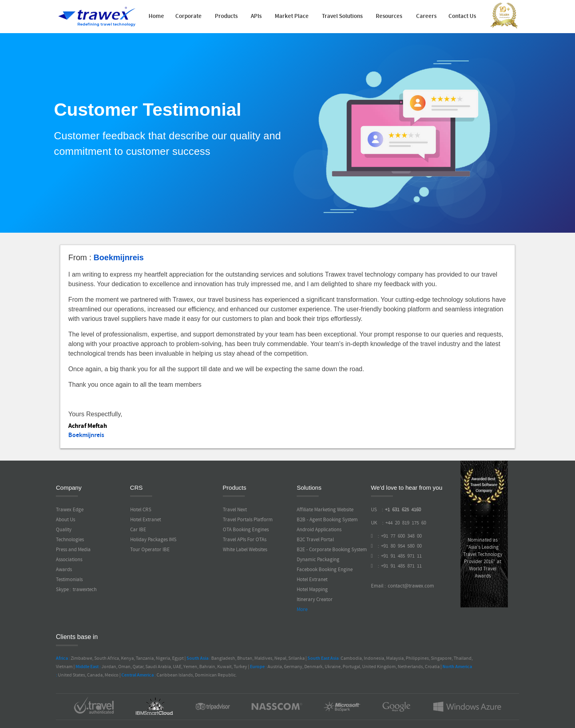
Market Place (292, 16)
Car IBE (138, 530)
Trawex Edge (70, 510)
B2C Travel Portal (315, 540)
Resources (389, 16)
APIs (256, 16)
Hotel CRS (141, 510)
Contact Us (462, 16)
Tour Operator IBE (150, 550)
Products (226, 16)
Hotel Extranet (146, 520)
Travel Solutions (342, 16)
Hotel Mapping (312, 590)
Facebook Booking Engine (325, 570)
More (302, 609)
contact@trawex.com (410, 586)
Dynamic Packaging (318, 560)
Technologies (70, 540)
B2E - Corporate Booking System (332, 550)
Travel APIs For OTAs (245, 540)
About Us (65, 520)
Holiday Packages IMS (153, 540)
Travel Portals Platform (248, 520)
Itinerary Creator (315, 599)
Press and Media (73, 550)
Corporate (188, 16)
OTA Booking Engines (246, 530)
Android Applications (319, 530)
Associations (69, 560)
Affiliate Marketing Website (325, 510)
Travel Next (235, 510)
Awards (64, 570)
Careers (426, 16)
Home (156, 16)
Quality (64, 530)
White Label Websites (245, 550)
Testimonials (69, 580)
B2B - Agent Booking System (327, 520)
